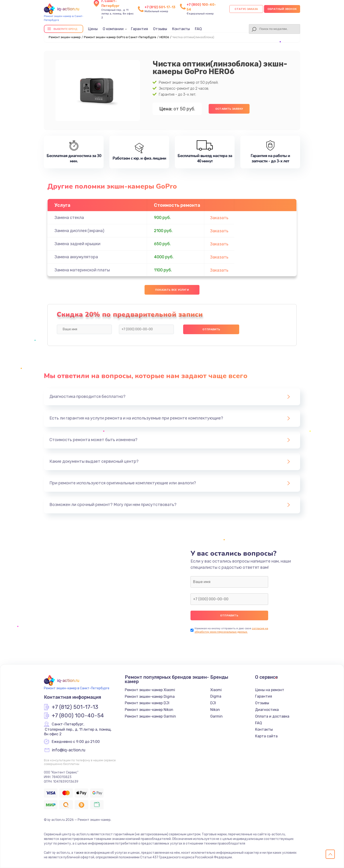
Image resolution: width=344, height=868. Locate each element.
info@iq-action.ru (69, 750)
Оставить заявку (229, 109)
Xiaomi (216, 690)
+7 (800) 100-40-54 (78, 716)
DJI (213, 703)
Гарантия (139, 29)
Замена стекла (69, 218)
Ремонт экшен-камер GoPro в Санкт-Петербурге (120, 37)
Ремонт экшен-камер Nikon (149, 710)
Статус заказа (246, 9)
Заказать (219, 218)
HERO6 (164, 37)
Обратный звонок (282, 9)
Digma (216, 696)
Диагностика (267, 710)
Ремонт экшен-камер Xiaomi (150, 690)
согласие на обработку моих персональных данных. (231, 630)
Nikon (215, 710)
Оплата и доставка (272, 716)
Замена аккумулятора (76, 257)
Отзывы (160, 29)
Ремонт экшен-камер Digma (150, 697)
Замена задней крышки (77, 244)
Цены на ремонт (270, 690)
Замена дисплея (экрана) (79, 231)
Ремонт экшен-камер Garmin (150, 716)
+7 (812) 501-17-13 (160, 7)
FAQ (198, 29)
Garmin (216, 716)
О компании (113, 29)
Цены (93, 29)
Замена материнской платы (82, 270)
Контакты (181, 29)
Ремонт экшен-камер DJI (147, 703)
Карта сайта (266, 736)
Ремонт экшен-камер (65, 37)
